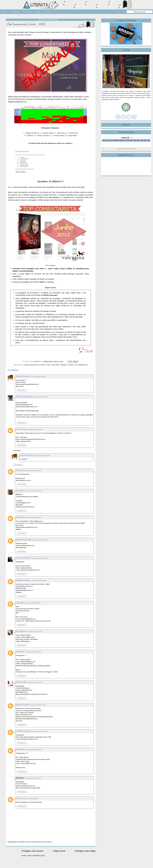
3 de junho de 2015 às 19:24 (42, 456)
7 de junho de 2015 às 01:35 (34, 682)
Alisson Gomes (23, 376)
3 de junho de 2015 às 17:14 (40, 397)
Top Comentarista (81, 365)
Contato (48, 12)
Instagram (49, 672)
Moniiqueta (21, 631)
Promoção (64, 365)
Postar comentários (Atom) (36, 856)
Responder (22, 390)
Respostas (17, 450)
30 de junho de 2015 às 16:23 (29, 799)
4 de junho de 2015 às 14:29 (39, 558)
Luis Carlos (21, 429)
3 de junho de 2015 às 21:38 (33, 518)
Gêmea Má (21, 682)
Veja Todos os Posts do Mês (126, 149)
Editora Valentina (30, 279)
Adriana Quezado (24, 397)
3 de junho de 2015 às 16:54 (38, 377)
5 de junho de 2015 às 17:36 (34, 632)
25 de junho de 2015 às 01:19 (33, 778)
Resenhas (15, 12)
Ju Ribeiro (20, 491)
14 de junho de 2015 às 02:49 (33, 750)
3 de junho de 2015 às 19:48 (33, 471)
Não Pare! (55, 365)
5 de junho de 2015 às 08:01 (33, 603)
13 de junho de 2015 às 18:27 (40, 731)
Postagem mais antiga (85, 851)
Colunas (27, 12)
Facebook (51, 279)
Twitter (42, 279)
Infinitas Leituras (23, 731)
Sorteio (71, 365)
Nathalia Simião (23, 580)
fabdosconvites (23, 705)
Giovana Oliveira (23, 558)
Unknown (20, 470)
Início (5, 12)
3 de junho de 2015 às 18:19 (35, 430)
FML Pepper (41, 365)
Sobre (37, 12)
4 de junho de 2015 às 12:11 (40, 540)
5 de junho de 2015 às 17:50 (33, 652)
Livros (49, 365)
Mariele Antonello (24, 540)
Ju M (18, 798)
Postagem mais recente (33, 851)
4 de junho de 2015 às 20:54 (39, 581)
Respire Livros (20, 768)
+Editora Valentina (30, 195)
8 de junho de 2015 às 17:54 (38, 705)
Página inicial (59, 851)
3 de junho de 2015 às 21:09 (34, 491)
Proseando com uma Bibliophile (26, 672)
